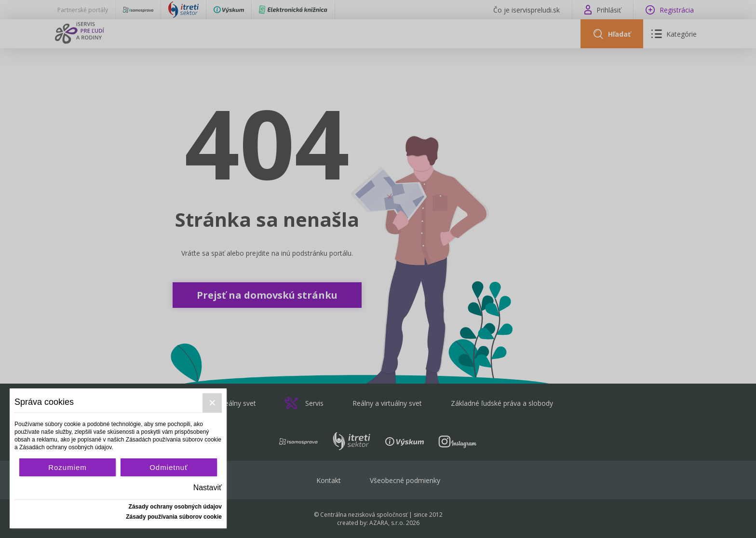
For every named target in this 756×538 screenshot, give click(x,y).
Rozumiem (67, 467)
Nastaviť (208, 488)
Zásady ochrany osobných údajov (175, 507)
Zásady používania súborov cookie (174, 517)
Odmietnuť (169, 467)
